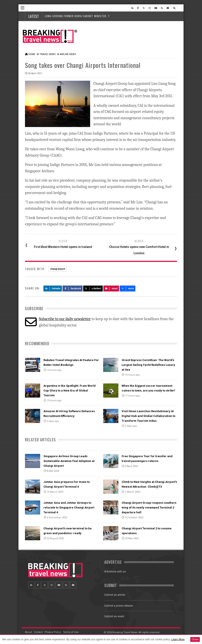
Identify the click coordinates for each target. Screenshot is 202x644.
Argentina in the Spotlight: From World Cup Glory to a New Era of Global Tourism (70, 391)
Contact (38, 632)
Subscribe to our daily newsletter (65, 319)
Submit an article (115, 595)
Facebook (73, 289)
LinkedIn (53, 289)
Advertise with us (115, 571)
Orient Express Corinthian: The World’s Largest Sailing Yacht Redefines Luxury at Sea (148, 365)
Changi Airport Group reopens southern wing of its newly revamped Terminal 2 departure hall (149, 508)
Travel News (48, 54)
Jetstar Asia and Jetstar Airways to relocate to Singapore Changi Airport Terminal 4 (69, 508)
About (28, 632)
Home (32, 54)
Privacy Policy (53, 632)
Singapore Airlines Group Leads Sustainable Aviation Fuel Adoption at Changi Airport (69, 461)
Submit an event (114, 616)
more (127, 289)
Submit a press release (119, 606)
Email (111, 289)
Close (195, 639)
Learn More (178, 639)
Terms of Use (71, 632)
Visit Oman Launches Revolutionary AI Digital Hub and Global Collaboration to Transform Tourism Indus (148, 416)
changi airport (58, 269)
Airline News (68, 54)
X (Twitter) (93, 289)
